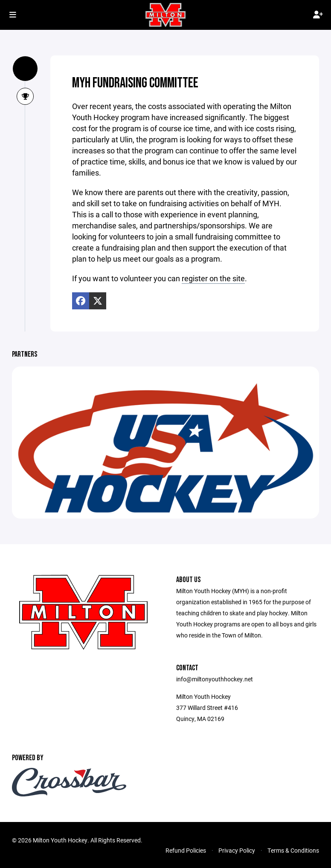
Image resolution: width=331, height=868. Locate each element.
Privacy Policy (237, 850)
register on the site (213, 278)
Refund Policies (186, 850)
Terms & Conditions (293, 850)
